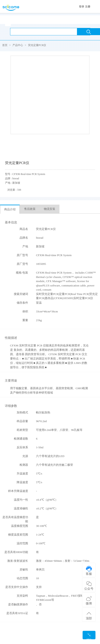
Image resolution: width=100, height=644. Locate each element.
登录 (82, 7)
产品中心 (18, 45)
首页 (5, 45)
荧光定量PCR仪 (37, 45)
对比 (89, 636)
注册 (88, 7)
